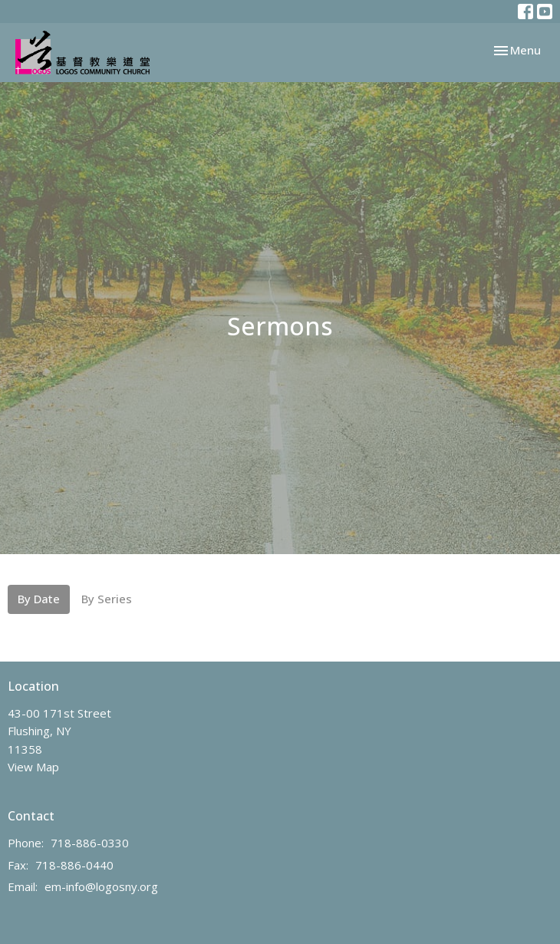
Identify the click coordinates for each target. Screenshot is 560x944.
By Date (39, 599)
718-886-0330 (90, 843)
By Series (107, 599)
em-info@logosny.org (101, 886)
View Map (33, 767)
